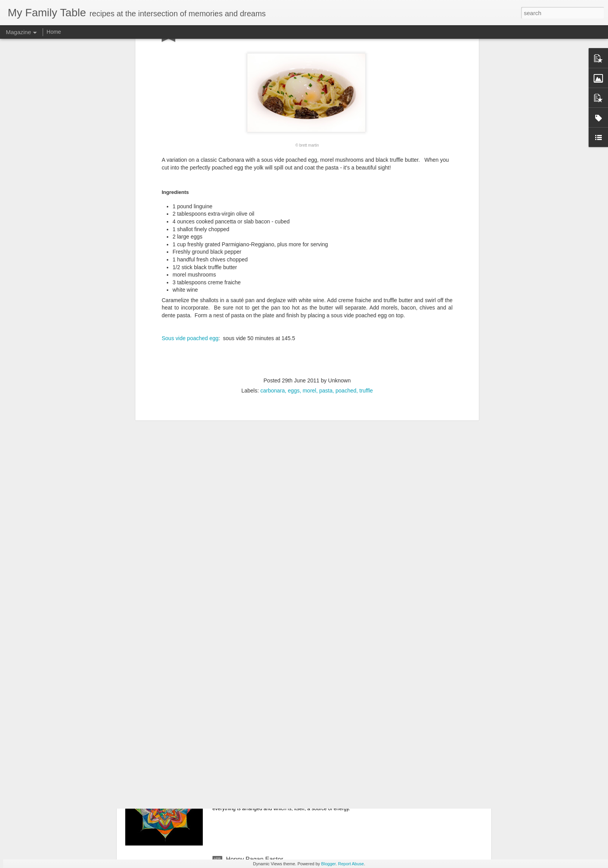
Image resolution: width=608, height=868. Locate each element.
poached (346, 262)
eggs (294, 262)
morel (309, 262)
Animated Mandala (252, 771)
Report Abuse (351, 864)
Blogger (328, 864)
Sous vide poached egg (190, 209)
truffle (366, 262)
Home (54, 32)
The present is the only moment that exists (284, 683)
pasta (326, 262)
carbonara (272, 262)
